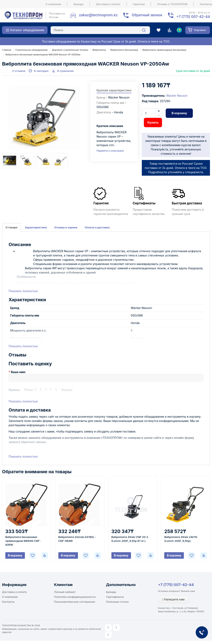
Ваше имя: (18, 372)
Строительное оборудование (31, 50)
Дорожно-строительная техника (70, 50)
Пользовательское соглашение (75, 602)
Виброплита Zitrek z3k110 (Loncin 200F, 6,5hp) (181, 539)
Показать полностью (23, 291)
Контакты (8, 602)
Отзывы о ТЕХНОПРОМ (172, 4)
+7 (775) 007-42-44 (176, 585)
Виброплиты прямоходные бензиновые (164, 50)
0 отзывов (19, 71)
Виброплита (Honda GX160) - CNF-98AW (77, 539)
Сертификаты (115, 597)
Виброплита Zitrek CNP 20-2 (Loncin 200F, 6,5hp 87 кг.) (130, 539)
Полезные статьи (117, 602)
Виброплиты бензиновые (124, 50)
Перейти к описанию (110, 151)
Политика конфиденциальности (75, 597)
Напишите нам (173, 599)
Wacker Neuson (177, 96)
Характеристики (36, 227)
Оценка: (14, 390)
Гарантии (139, 4)
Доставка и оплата (108, 4)
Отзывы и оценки (66, 227)
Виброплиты (99, 50)
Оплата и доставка (97, 227)
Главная (7, 50)
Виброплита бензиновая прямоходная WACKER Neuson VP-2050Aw (43, 55)
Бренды (78, 4)
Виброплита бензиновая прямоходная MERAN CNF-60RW (23, 541)
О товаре (11, 227)
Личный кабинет (65, 592)
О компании (53, 4)
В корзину (179, 113)
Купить (153, 122)
